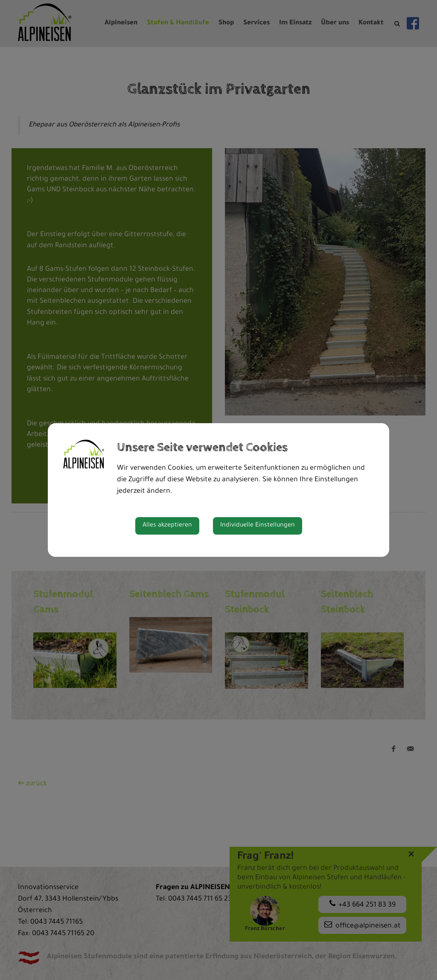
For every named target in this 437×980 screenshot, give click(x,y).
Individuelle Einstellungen (258, 526)
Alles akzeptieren (167, 526)
